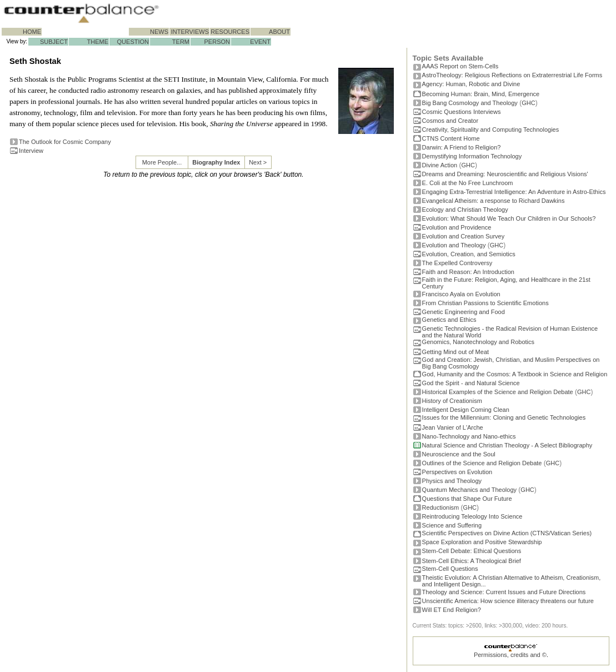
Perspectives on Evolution (457, 472)
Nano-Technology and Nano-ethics (469, 436)
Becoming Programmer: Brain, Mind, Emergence (481, 94)
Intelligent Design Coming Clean (466, 410)
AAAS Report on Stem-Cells (460, 66)
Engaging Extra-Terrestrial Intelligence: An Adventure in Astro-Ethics (514, 192)
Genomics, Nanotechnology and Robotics (478, 342)
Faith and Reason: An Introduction (468, 272)
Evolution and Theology (454, 245)
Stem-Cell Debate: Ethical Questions (472, 551)
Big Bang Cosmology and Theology (470, 103)
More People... (162, 162)
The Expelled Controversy (457, 263)
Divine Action (440, 165)
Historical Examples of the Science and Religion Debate (498, 392)
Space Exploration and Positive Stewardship (482, 542)
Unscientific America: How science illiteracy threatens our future (508, 601)
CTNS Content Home (451, 138)
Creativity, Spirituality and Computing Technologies (491, 130)
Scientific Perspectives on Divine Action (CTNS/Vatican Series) (507, 533)
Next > (258, 162)
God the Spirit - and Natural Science (471, 383)
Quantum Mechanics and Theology (469, 490)
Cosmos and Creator (450, 121)
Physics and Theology (452, 481)
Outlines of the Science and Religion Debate (482, 463)
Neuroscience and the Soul (459, 454)
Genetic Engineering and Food (464, 312)
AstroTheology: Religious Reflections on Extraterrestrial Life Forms (512, 75)
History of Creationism (452, 401)
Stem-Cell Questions (450, 569)
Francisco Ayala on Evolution (461, 294)
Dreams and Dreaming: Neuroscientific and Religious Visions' (505, 174)
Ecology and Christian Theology (465, 210)
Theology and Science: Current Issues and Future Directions (504, 592)
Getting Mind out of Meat (455, 352)
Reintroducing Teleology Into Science (472, 516)
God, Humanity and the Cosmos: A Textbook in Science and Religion (515, 374)
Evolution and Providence (457, 227)
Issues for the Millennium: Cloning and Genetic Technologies (504, 417)
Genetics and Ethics (449, 320)
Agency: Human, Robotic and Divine (471, 84)
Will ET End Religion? (452, 610)
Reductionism (441, 507)
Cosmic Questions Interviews (462, 112)
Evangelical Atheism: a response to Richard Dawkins (494, 201)
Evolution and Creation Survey (464, 236)
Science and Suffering (452, 525)
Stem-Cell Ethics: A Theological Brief (472, 561)
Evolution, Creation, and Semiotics (469, 254)
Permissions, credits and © (510, 655)
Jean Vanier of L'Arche (453, 427)
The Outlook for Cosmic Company (65, 142)
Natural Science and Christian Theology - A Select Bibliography (507, 445)
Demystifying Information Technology (472, 156)
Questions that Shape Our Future (467, 499)
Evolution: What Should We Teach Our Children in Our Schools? (509, 218)
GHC (528, 103)
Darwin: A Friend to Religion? (462, 147)
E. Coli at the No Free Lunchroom (468, 183)
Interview (31, 151)
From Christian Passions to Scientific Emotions (485, 303)
